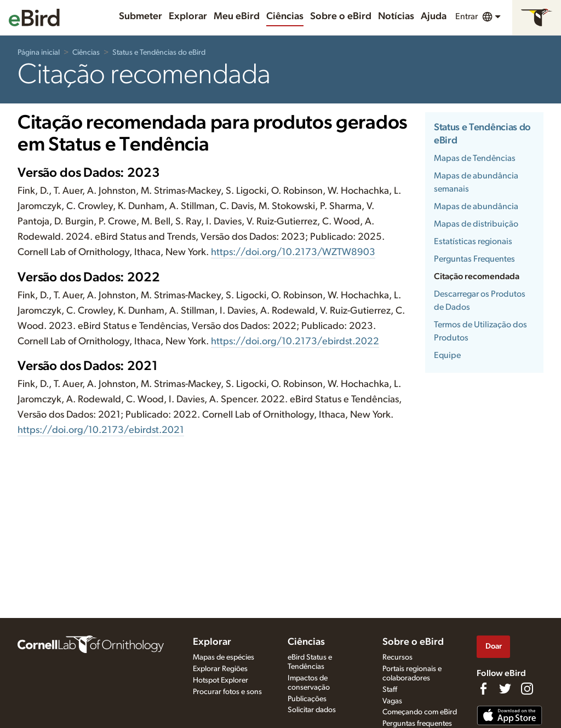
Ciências (285, 16)
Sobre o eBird (341, 16)
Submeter (141, 16)
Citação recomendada (477, 276)
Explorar (188, 16)
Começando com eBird (420, 712)
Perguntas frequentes (417, 724)
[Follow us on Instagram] (527, 689)
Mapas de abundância (476, 206)
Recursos (397, 657)
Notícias (396, 16)
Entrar (466, 16)
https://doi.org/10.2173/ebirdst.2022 (295, 342)
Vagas (392, 701)
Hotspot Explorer (221, 680)
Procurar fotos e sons (227, 692)
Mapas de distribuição (476, 224)
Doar (494, 646)
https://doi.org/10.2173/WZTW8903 (293, 252)
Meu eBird (237, 16)
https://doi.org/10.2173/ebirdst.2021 (101, 430)
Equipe (447, 355)
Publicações (307, 699)
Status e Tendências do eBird (159, 53)
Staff (390, 690)
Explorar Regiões (220, 669)
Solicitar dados (312, 710)
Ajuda (434, 16)
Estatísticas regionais (473, 241)
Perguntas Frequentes (474, 259)
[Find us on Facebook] (483, 689)
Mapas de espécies (224, 657)
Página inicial (39, 53)
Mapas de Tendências (475, 158)
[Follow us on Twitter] (505, 689)
